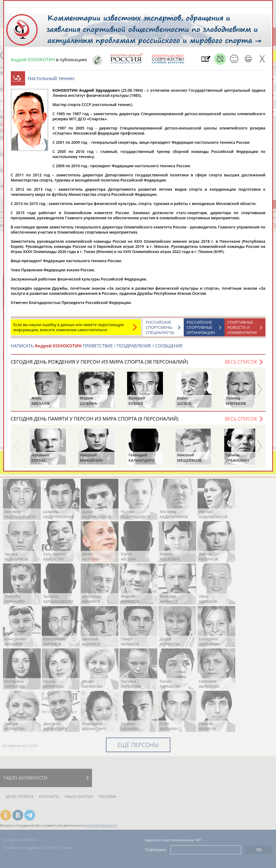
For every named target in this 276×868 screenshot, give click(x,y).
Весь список (241, 364)
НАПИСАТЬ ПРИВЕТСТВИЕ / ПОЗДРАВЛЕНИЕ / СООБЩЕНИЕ (97, 348)
